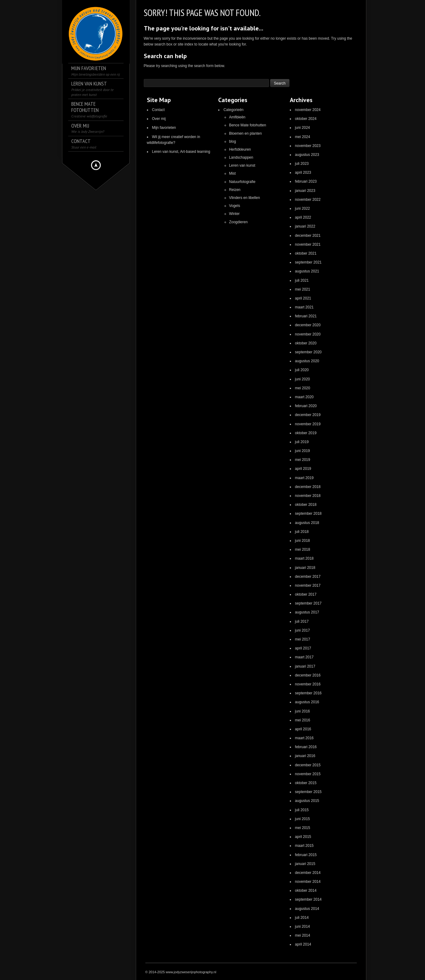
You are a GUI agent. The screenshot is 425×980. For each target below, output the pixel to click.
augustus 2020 (307, 361)
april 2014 (303, 944)
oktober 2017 (306, 594)
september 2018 (308, 514)
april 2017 (303, 648)
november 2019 (308, 424)
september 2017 (308, 603)
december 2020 (308, 325)
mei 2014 (303, 935)
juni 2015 (303, 819)
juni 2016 (303, 711)
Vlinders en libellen (244, 198)
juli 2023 (302, 164)
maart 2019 (304, 478)
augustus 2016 (307, 702)
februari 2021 (306, 316)
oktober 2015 (306, 783)
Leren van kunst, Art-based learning (181, 152)
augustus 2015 (307, 801)
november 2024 (308, 110)
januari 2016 (305, 756)
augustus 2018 (307, 523)
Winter (234, 214)
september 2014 (308, 899)
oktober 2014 (306, 891)
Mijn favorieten (164, 128)
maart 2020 (304, 397)
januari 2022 (305, 226)
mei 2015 (303, 828)
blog (232, 141)
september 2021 (308, 262)
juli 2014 (302, 918)
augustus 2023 (307, 155)
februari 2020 (306, 406)
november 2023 (308, 146)
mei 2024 (303, 137)
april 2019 (303, 469)
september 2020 (308, 352)
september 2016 (308, 693)
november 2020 (308, 334)
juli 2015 (302, 810)
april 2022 (303, 217)
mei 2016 (303, 720)
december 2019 (308, 415)
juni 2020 (303, 379)
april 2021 (303, 298)
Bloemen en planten (245, 133)
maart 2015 (304, 846)
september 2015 (308, 792)
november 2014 (308, 882)
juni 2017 (303, 630)
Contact (158, 110)
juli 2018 (302, 532)
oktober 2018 (306, 505)
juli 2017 (302, 621)
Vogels (234, 206)
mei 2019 (303, 460)
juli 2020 (302, 370)
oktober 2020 (306, 343)
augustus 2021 (307, 271)
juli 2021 (302, 280)
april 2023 (303, 173)
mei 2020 (303, 388)
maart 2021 (304, 307)
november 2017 (308, 585)
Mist (232, 173)
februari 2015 (306, 855)
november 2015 (308, 774)
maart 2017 (304, 657)
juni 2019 (303, 451)
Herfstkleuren (240, 149)
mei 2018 (303, 550)
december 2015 (308, 765)
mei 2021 (303, 289)
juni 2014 (303, 926)
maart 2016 (304, 738)
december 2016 (308, 675)
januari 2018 (305, 568)
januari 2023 (305, 191)
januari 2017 (305, 666)
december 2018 (308, 487)
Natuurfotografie (242, 182)
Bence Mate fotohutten (248, 125)
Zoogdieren (238, 222)
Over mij (159, 119)
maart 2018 (304, 558)
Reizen (235, 190)
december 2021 (308, 236)
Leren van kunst (242, 165)
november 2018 (308, 496)
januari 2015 (305, 864)
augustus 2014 (307, 909)
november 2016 (308, 684)
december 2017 (308, 577)
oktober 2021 (306, 253)
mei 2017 (303, 639)
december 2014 (308, 873)
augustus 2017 (307, 612)
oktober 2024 (306, 119)
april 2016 (303, 729)
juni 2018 (303, 541)
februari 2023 (306, 181)
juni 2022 (303, 208)
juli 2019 (302, 442)
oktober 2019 (306, 433)
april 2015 (303, 837)
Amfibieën (237, 117)
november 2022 (308, 200)
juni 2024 (303, 128)
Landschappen (241, 157)
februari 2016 (306, 747)
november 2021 (308, 244)
